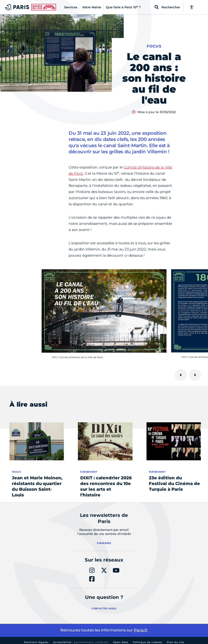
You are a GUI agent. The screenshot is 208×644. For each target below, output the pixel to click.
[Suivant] (195, 375)
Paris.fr (141, 630)
